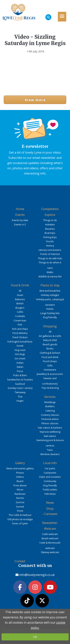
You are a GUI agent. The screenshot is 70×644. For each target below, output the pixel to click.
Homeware (50, 370)
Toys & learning (50, 388)
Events (20, 215)
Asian (20, 295)
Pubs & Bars (20, 375)
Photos (20, 473)
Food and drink (50, 357)
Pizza (20, 371)
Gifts (50, 365)
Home (20, 209)
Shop (50, 509)
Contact (20, 561)
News (50, 503)
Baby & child (50, 340)
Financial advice (50, 419)
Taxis (50, 450)
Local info (50, 463)
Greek (20, 346)
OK (35, 637)
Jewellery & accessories (50, 374)
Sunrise (20, 502)
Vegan (20, 401)
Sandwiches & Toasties (20, 380)
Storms (20, 498)
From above (20, 485)
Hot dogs (20, 354)
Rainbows (20, 494)
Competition (50, 209)
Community (50, 481)
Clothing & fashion (50, 353)
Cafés (20, 312)
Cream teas (20, 320)
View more (35, 100)
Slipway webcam (50, 552)
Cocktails (20, 316)
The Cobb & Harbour (20, 515)
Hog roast (20, 350)
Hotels (50, 309)
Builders (50, 406)
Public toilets (50, 489)
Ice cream (20, 358)
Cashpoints (50, 473)
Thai (20, 397)
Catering (50, 411)
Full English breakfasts (20, 342)
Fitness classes (50, 423)
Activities (50, 224)
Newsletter (50, 523)
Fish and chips (20, 329)
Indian (20, 363)
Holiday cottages (50, 295)
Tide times (50, 494)
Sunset (20, 507)
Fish (20, 325)
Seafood (20, 384)
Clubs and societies (50, 477)
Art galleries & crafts (50, 336)
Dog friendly (50, 317)
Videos (20, 477)
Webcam (50, 529)
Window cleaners (50, 454)
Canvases (51, 514)
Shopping (50, 326)
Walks (50, 272)
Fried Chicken (20, 337)
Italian (20, 367)
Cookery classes (50, 415)
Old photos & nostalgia (20, 519)
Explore (50, 215)
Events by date (20, 220)
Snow (20, 511)
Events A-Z (20, 224)
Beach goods (50, 344)
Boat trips (50, 233)
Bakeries (20, 299)
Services (50, 397)
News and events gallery (20, 468)
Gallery (20, 463)
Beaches (50, 229)
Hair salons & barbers (50, 428)
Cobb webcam (50, 534)
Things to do (50, 220)
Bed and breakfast (50, 291)
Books (50, 348)
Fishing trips (50, 237)
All (20, 291)
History (50, 246)
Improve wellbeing (50, 432)
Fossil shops (50, 361)
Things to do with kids (50, 258)
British (20, 303)
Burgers (20, 308)
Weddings (50, 402)
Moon (20, 489)
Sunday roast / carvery (20, 388)
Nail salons (50, 436)
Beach (20, 481)
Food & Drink (20, 285)
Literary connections (50, 250)
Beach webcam (50, 538)
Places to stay (50, 285)
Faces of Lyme (20, 523)
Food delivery (20, 333)
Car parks (50, 468)
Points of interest (50, 254)
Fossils (50, 241)
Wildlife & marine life (50, 276)
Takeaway (20, 392)
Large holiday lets (50, 313)
